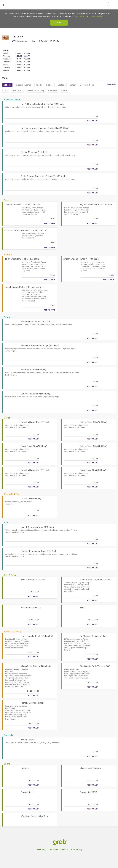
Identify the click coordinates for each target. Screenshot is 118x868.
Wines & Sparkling (36, 91)
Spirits (64, 91)
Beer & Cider (18, 91)
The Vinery (18, 37)
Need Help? (42, 849)
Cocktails (53, 91)
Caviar (73, 85)
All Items (7, 85)
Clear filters (110, 84)
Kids (6, 91)
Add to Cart (92, 121)
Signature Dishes (23, 85)
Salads (39, 85)
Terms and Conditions (59, 849)
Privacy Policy (96, 16)
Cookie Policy (81, 16)
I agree (59, 23)
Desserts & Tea (87, 85)
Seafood (62, 85)
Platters (50, 85)
